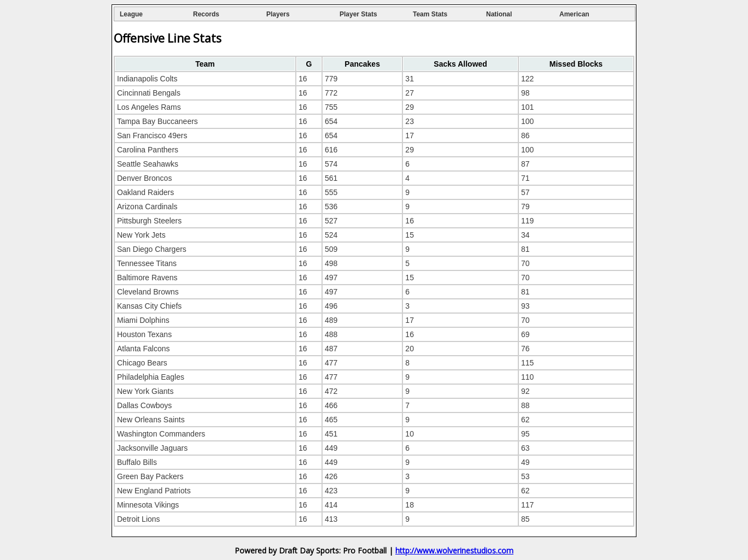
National (499, 14)
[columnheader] (205, 64)
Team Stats (430, 14)
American (574, 14)
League (131, 14)
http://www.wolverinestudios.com (454, 550)
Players (278, 14)
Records (206, 14)
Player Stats (358, 14)
